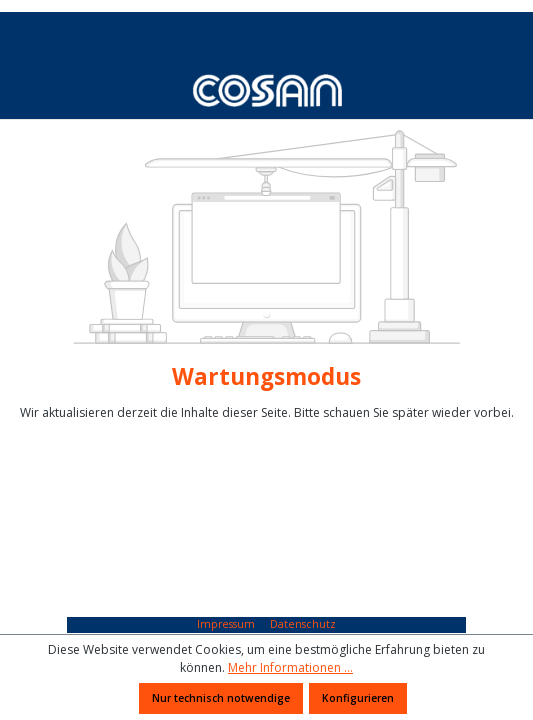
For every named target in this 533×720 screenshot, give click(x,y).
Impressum (227, 624)
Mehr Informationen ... (290, 667)
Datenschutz (303, 624)
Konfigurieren (358, 698)
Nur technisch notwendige (221, 698)
